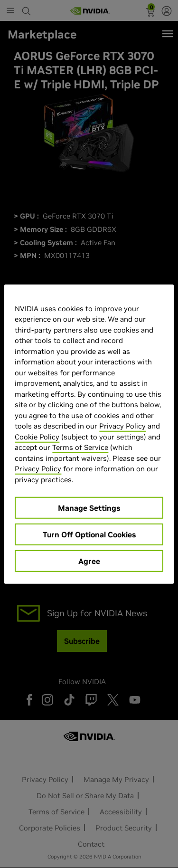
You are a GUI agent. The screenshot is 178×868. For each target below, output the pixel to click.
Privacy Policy (122, 426)
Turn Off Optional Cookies (89, 534)
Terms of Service (80, 447)
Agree (89, 561)
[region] (89, 434)
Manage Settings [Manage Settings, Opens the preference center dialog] (89, 508)
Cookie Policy (37, 436)
